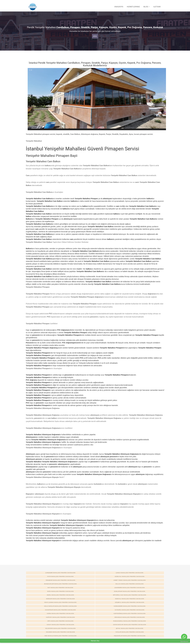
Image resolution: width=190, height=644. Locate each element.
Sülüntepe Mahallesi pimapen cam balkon (60, 628)
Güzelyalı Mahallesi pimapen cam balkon (130, 576)
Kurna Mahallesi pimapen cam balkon (60, 614)
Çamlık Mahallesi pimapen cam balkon (130, 573)
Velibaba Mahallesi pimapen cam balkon (60, 632)
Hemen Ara (95, 641)
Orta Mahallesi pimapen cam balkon (60, 621)
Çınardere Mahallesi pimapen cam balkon (130, 588)
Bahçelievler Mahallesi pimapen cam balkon (60, 584)
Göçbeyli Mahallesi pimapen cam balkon (130, 602)
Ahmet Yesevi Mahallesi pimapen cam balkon (130, 580)
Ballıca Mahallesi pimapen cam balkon (130, 584)
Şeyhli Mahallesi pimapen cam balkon (130, 628)
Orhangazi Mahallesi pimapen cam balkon (130, 617)
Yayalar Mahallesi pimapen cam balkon (130, 632)
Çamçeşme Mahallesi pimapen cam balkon (60, 573)
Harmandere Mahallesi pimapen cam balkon (130, 606)
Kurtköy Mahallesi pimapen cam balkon (60, 617)
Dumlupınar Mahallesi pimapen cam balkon (130, 591)
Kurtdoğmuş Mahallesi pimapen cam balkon (130, 614)
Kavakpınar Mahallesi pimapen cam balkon (60, 610)
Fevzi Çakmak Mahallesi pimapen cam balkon (60, 602)
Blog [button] (147, 7)
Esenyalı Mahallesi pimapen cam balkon (130, 599)
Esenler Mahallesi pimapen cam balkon (60, 599)
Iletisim (157, 7)
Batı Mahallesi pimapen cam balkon (60, 588)
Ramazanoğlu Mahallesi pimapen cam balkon (130, 621)
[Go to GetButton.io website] (184, 642)
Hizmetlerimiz (133, 7)
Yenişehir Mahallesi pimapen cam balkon (60, 580)
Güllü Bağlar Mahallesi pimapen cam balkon (60, 606)
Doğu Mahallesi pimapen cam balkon (60, 591)
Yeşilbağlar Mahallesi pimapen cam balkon (130, 636)
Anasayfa (119, 7)
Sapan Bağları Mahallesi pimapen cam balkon (130, 625)
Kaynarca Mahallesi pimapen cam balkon (130, 610)
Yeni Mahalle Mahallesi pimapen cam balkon (60, 636)
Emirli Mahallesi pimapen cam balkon (60, 595)
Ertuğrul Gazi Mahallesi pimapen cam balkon (130, 595)
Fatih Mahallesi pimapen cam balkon (60, 576)
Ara (95, 36)
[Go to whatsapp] (184, 637)
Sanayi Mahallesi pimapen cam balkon (60, 625)
